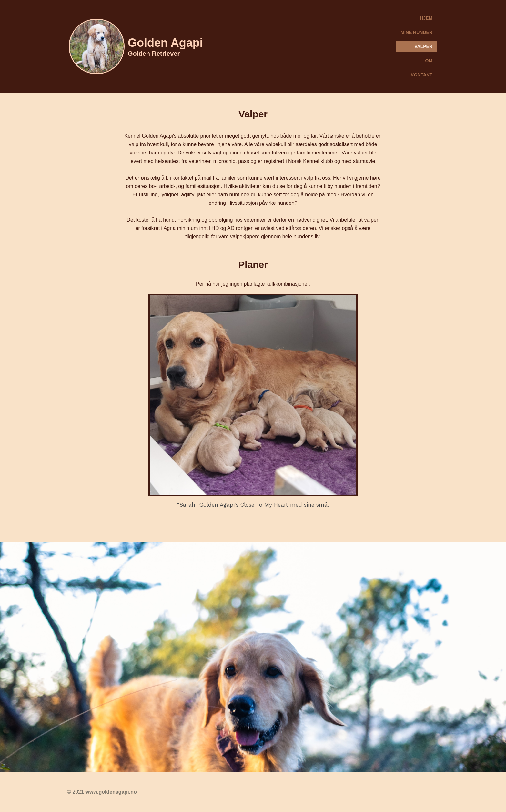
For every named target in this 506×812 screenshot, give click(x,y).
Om (429, 61)
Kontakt (422, 75)
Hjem (426, 18)
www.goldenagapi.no (111, 792)
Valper (423, 46)
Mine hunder (416, 32)
